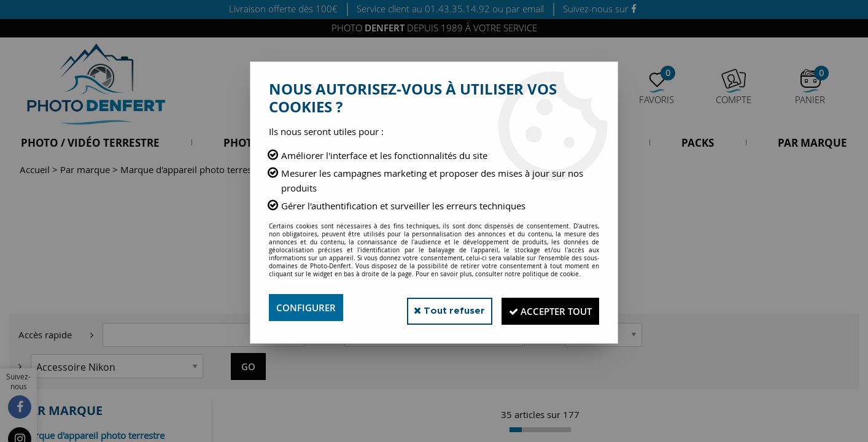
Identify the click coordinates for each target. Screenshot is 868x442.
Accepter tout (544, 308)
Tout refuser (433, 307)
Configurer (308, 308)
